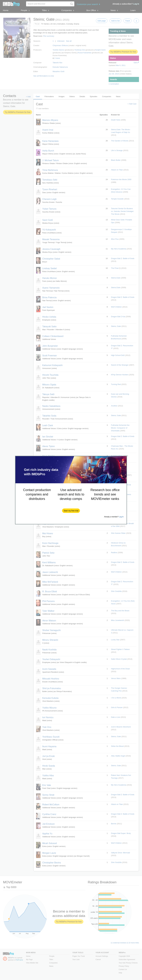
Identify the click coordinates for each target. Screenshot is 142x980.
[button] (71, 511)
